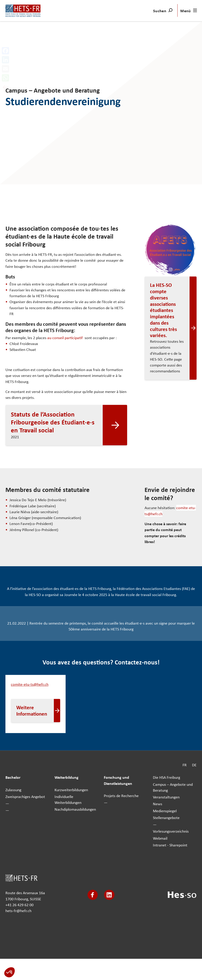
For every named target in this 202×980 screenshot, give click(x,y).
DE (194, 765)
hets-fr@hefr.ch (18, 911)
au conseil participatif (65, 338)
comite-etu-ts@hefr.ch (30, 684)
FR (185, 765)
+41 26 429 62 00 (19, 905)
